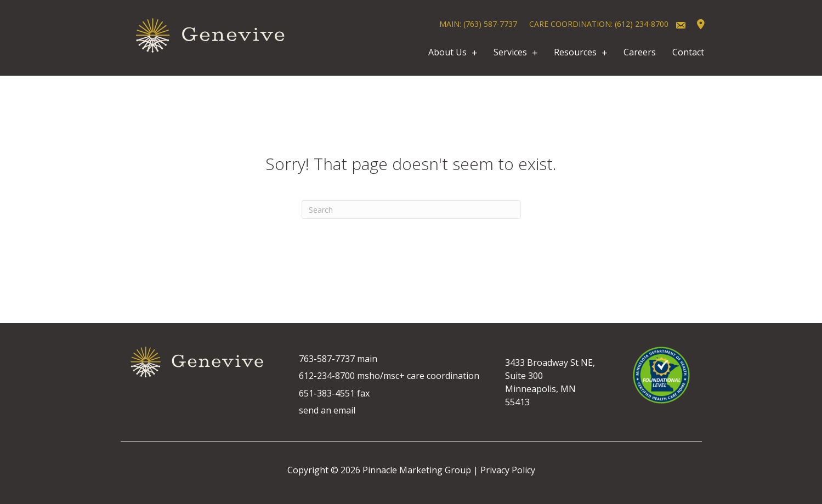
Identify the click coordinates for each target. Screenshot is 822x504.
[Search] (411, 209)
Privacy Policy (508, 470)
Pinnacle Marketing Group (417, 470)
